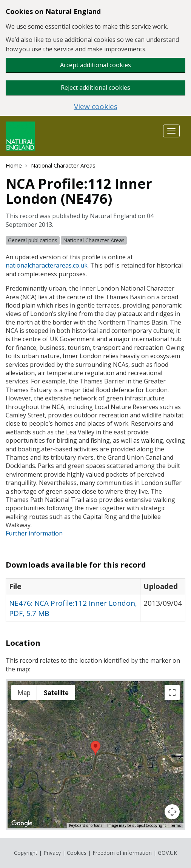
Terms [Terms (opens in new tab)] (176, 826)
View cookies (96, 107)
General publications (33, 240)
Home (14, 165)
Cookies (77, 853)
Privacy (52, 853)
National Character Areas (63, 165)
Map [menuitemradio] (24, 693)
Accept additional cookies (95, 65)
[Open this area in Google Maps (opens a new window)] (22, 823)
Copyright (26, 853)
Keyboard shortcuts (86, 826)
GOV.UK (167, 853)
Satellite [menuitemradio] (56, 693)
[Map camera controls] (172, 812)
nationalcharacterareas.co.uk (47, 265)
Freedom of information (122, 853)
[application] (95, 755)
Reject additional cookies (95, 88)
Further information (34, 533)
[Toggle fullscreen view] (172, 693)
